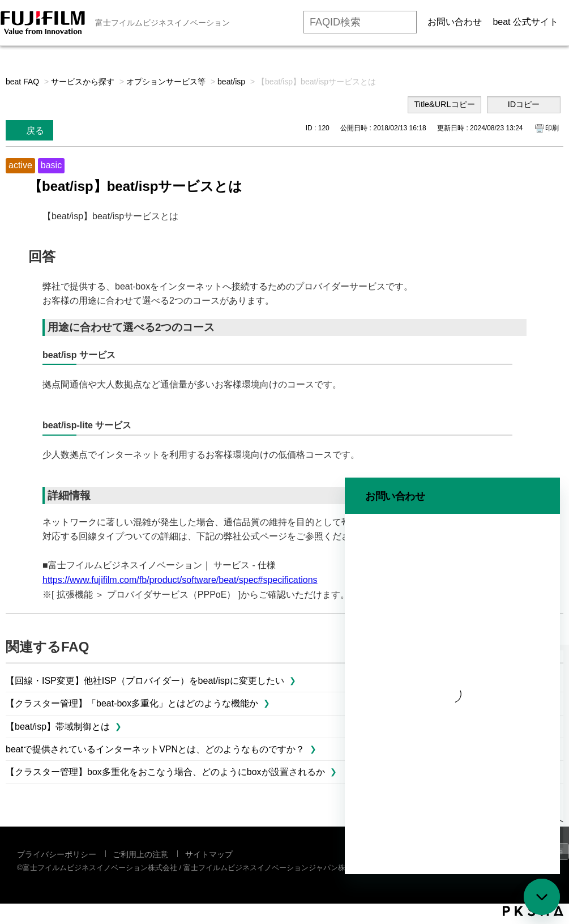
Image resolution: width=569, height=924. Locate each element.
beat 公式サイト (525, 22)
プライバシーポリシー (57, 854)
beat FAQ (22, 82)
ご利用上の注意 (140, 854)
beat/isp (231, 82)
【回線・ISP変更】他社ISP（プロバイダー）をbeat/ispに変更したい (145, 681)
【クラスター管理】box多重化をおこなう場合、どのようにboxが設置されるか (165, 772)
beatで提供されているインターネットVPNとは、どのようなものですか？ (155, 749)
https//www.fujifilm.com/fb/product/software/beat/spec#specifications (180, 580)
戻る (35, 131)
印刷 (552, 128)
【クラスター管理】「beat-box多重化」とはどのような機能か (132, 703)
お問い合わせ (455, 22)
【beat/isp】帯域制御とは (58, 727)
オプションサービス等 (166, 82)
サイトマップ (209, 854)
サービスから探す (83, 82)
